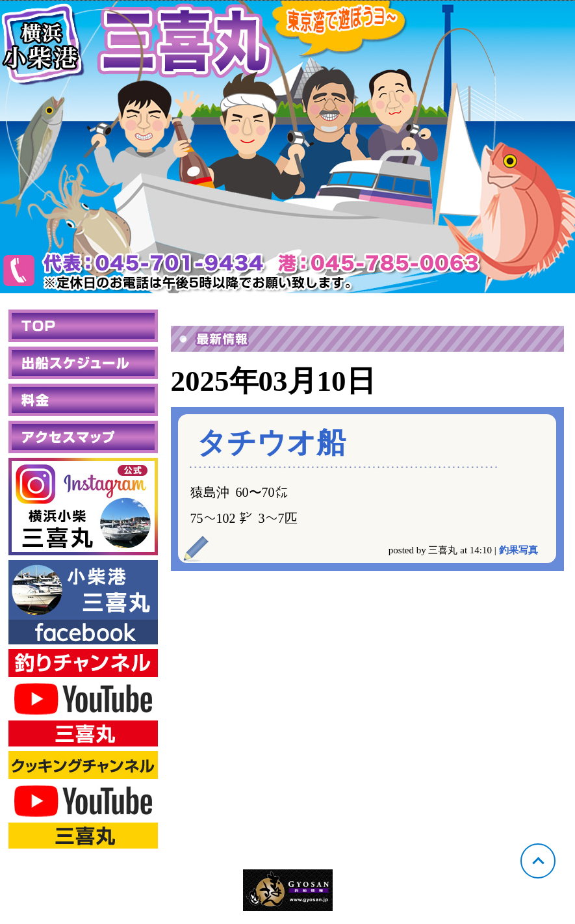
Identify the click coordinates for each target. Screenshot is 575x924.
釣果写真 (518, 550)
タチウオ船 (271, 443)
